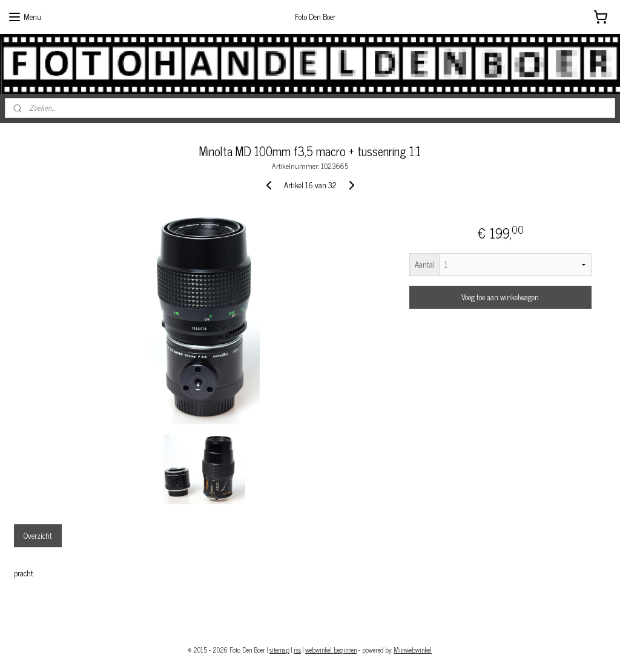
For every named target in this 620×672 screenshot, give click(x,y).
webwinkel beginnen (331, 650)
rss (297, 650)
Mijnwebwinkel (413, 650)
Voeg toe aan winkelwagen (500, 297)
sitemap (279, 650)
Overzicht (38, 535)
